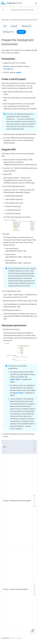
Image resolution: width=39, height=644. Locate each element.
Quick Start (6, 20)
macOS (21, 32)
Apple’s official (16, 379)
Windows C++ (9, 32)
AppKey (19, 72)
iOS (5, 26)
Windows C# (27, 26)
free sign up (9, 69)
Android (14, 26)
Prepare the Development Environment (24, 20)
